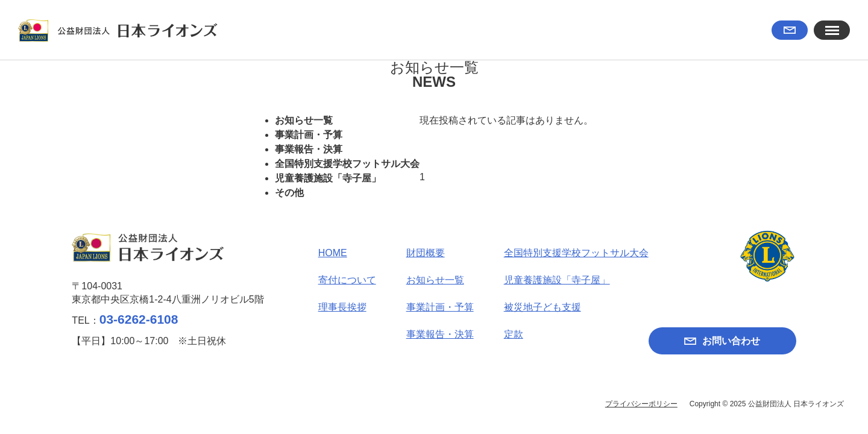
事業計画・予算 (309, 135)
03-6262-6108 (139, 319)
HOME (333, 253)
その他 (289, 193)
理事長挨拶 (342, 307)
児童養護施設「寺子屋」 (328, 178)
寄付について (347, 280)
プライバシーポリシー (641, 404)
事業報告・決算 (309, 149)
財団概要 (426, 253)
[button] (832, 30)
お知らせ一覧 (304, 120)
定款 (514, 334)
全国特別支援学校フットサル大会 (347, 164)
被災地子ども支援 (542, 307)
